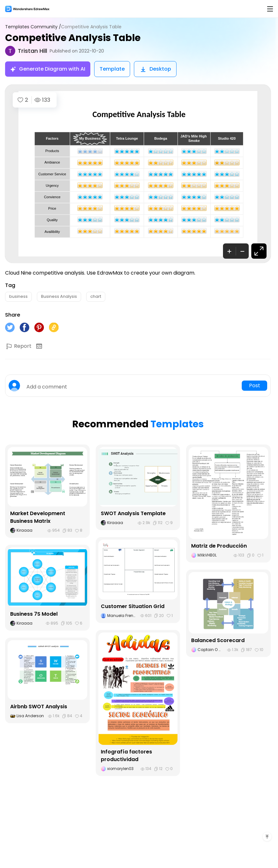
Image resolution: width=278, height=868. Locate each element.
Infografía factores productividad (126, 756)
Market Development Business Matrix (38, 517)
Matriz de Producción (219, 546)
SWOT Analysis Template (133, 513)
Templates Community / (33, 27)
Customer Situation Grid (133, 606)
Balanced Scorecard (218, 640)
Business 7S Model (34, 614)
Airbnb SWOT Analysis (39, 707)
